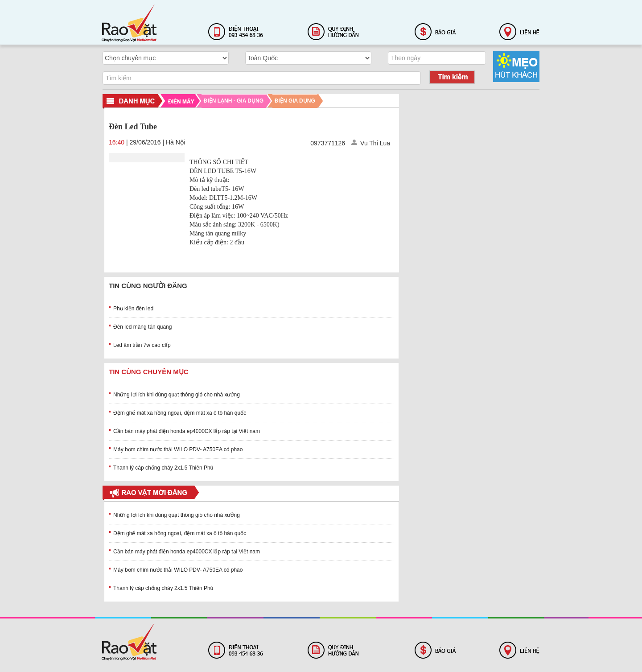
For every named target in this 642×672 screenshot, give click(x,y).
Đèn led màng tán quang (142, 327)
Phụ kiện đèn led (133, 309)
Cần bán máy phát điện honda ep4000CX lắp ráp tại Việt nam (187, 431)
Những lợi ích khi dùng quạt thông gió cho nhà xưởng (177, 395)
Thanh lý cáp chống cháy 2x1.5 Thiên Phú (163, 468)
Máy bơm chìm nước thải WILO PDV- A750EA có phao (178, 449)
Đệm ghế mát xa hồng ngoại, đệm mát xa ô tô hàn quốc (180, 413)
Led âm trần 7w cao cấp (142, 345)
